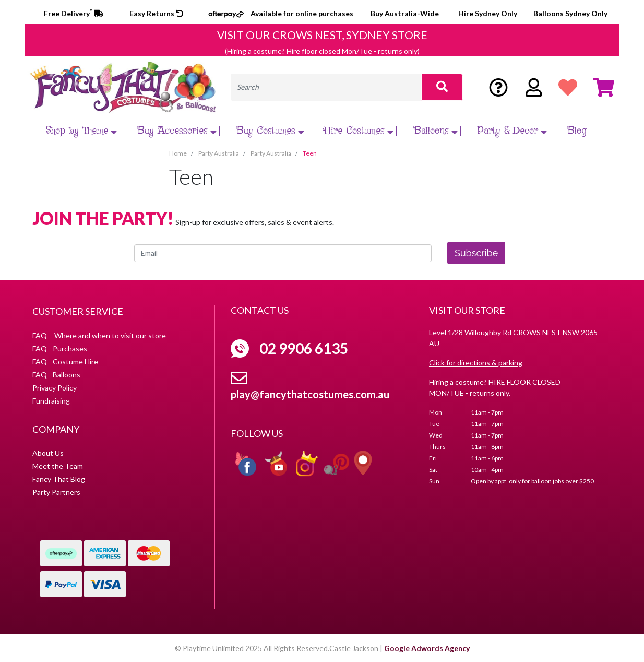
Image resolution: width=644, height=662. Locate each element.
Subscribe (476, 253)
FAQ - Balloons (56, 375)
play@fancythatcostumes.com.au (310, 394)
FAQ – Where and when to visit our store (99, 335)
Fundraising (51, 401)
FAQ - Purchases (60, 348)
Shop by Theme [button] (83, 131)
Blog (577, 131)
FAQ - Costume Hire (65, 362)
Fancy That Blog (59, 479)
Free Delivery (74, 13)
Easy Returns (156, 13)
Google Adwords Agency (427, 648)
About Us (48, 453)
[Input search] (326, 87)
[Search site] (442, 87)
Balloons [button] (437, 131)
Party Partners (56, 492)
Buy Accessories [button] (178, 131)
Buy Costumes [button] (272, 131)
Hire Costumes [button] (360, 131)
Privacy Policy (55, 388)
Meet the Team (58, 466)
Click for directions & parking (476, 363)
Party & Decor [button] (514, 131)
